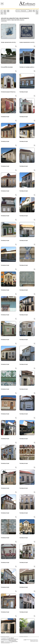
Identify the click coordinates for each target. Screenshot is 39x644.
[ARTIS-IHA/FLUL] (14, 639)
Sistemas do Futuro (34, 641)
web (25, 640)
